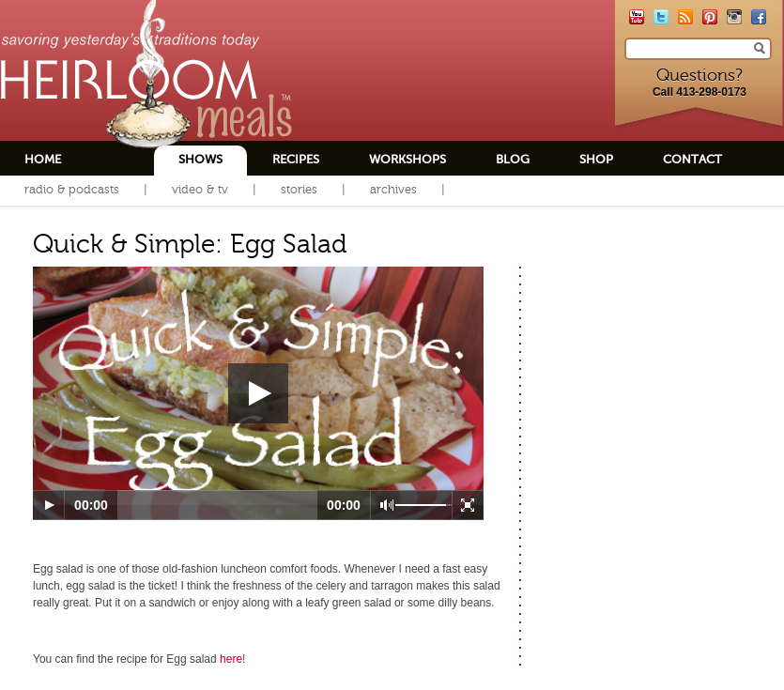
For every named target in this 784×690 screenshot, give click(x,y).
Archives (393, 189)
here (231, 659)
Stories (299, 189)
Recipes (296, 159)
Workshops (407, 159)
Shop (596, 159)
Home (43, 159)
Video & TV (200, 189)
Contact (692, 159)
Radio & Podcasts (72, 189)
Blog (513, 159)
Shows (200, 159)
